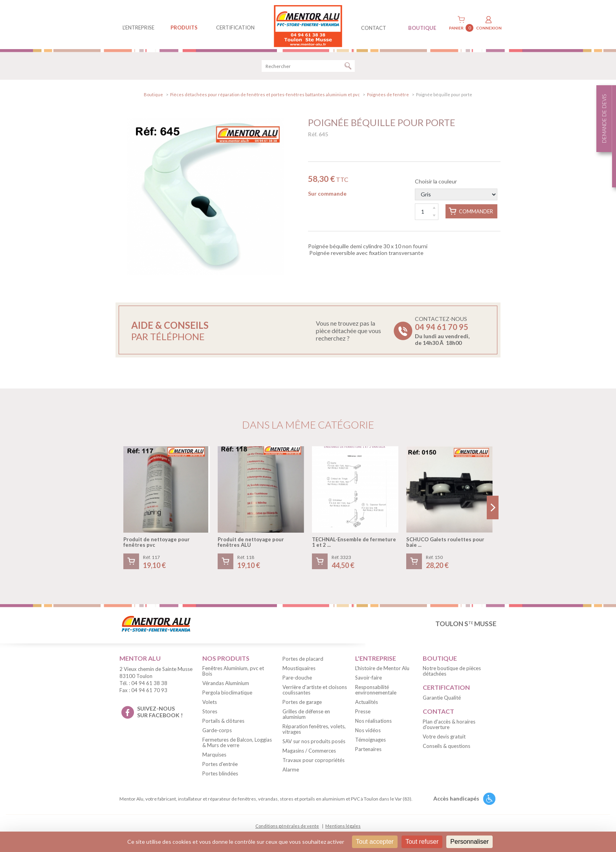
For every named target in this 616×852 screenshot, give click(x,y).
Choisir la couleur (456, 192)
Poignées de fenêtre (388, 97)
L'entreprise (138, 27)
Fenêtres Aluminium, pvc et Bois (233, 674)
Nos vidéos (368, 733)
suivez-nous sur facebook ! (160, 715)
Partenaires (368, 752)
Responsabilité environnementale (376, 693)
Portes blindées (220, 776)
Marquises (214, 757)
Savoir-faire (368, 680)
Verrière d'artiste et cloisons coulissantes (315, 692)
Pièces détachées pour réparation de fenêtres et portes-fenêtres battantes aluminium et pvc (265, 97)
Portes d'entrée (220, 767)
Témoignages (370, 742)
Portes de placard (303, 661)
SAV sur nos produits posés (314, 744)
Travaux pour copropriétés (313, 762)
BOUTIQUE (422, 28)
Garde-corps (217, 733)
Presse (363, 714)
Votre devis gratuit (444, 739)
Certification (235, 27)
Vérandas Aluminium (226, 686)
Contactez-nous (442, 333)
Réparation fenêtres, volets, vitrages (314, 731)
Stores (210, 714)
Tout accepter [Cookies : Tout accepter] (375, 842)
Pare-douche (297, 680)
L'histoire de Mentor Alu (382, 671)
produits (184, 27)
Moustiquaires (299, 671)
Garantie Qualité (442, 700)
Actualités (367, 705)
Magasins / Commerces (309, 753)
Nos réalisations (373, 724)
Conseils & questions (446, 749)
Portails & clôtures (223, 724)
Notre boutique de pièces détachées (452, 674)
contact (374, 28)
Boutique (153, 97)
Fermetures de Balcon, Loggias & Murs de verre (237, 745)
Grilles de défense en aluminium (306, 716)
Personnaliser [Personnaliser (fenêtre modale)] (469, 842)
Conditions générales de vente (287, 829)
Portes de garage (302, 704)
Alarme (291, 772)
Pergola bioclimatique (227, 695)
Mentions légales (343, 829)
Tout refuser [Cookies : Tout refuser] (422, 842)
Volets (210, 705)
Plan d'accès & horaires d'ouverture (449, 727)
